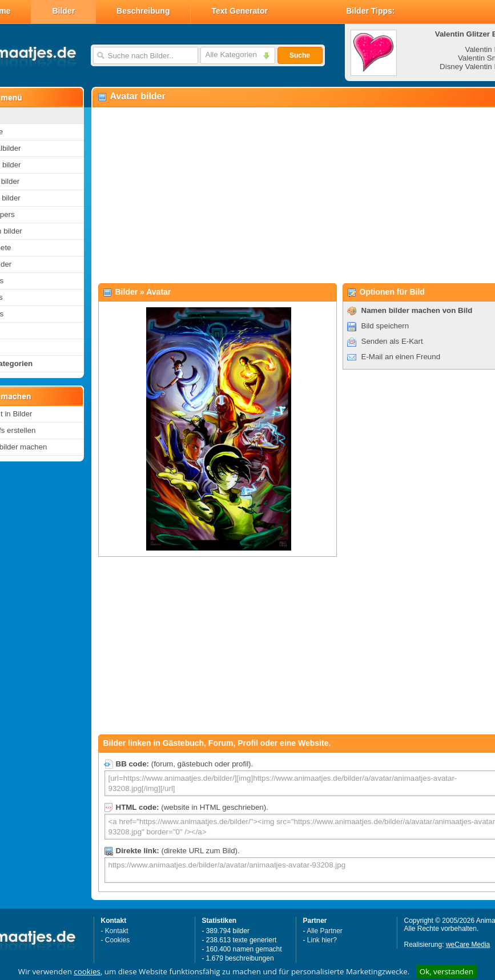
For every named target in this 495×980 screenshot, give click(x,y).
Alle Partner (325, 931)
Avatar (158, 292)
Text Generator (240, 11)
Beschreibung (143, 11)
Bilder (63, 11)
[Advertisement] (281, 195)
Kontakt (117, 931)
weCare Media (468, 945)
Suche (300, 55)
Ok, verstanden (446, 971)
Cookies (117, 940)
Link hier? (322, 940)
